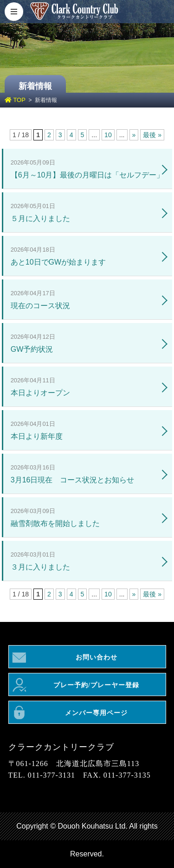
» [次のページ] (134, 135)
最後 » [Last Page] (152, 135)
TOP (15, 100)
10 (108, 135)
